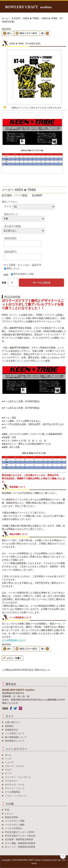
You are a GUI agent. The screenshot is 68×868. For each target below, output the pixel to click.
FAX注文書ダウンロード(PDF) (20, 832)
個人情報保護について (16, 737)
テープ (8, 773)
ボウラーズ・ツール (15, 785)
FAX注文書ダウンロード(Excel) (20, 836)
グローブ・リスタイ (15, 766)
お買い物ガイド (13, 722)
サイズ (8, 206)
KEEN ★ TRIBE (31, 18)
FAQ (7, 810)
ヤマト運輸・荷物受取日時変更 (20, 843)
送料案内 (9, 726)
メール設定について (15, 733)
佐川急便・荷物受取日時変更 (19, 839)
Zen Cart (57, 860)
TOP (63, 856)
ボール (8, 755)
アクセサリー (11, 781)
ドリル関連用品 (13, 792)
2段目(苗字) (10, 252)
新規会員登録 (11, 817)
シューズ (9, 762)
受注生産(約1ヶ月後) (24, 274)
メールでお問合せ (14, 828)
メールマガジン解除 (15, 825)
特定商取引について (15, 741)
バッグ (8, 759)
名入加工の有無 (12, 226)
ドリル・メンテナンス (16, 796)
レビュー (9, 814)
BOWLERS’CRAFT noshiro (29, 860)
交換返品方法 (11, 730)
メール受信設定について (14, 640)
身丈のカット (11, 214)
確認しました (13, 268)
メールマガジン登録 (15, 821)
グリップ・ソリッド (15, 788)
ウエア (8, 770)
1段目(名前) (10, 238)
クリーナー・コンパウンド (18, 777)
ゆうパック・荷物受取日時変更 (20, 847)
